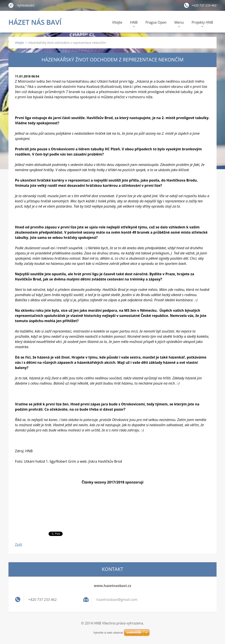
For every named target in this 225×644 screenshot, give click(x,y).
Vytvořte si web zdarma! (108, 633)
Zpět (19, 544)
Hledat (11, 5)
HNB (134, 24)
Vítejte (117, 22)
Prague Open (156, 22)
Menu (179, 24)
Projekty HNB (202, 24)
